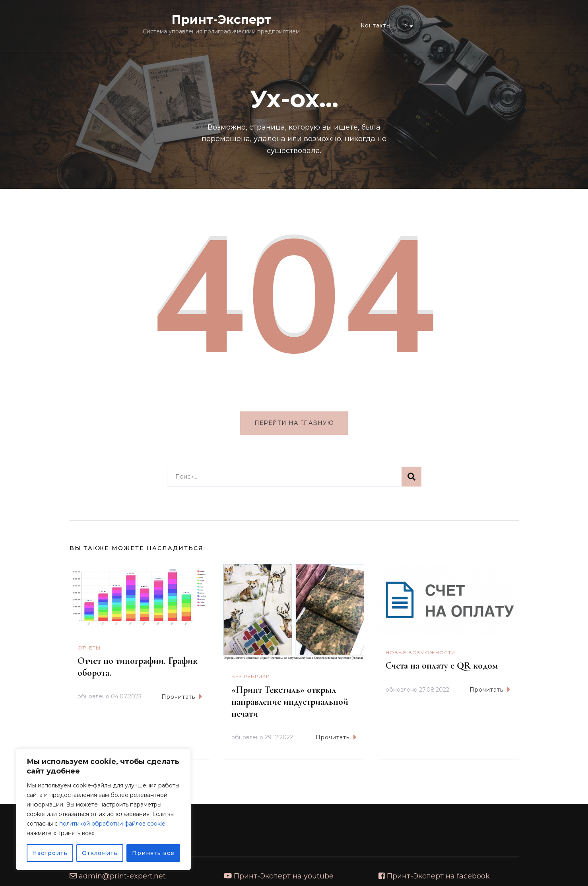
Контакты (376, 25)
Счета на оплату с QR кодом (442, 666)
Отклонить (100, 853)
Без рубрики (251, 677)
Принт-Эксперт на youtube (284, 876)
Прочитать (182, 697)
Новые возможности (420, 653)
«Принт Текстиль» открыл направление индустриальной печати (290, 702)
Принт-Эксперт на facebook (438, 876)
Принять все (153, 853)
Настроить (50, 853)
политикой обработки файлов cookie (112, 824)
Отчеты (89, 648)
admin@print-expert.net (122, 876)
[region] (103, 809)
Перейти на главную (294, 423)
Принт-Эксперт (221, 20)
